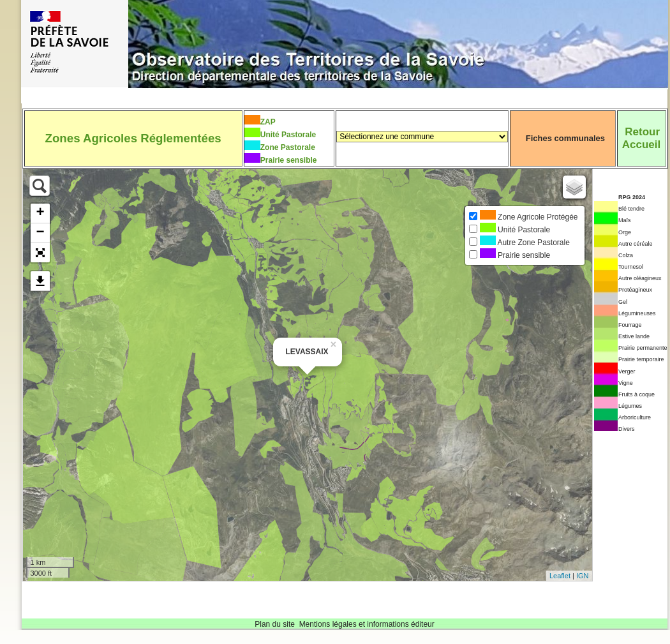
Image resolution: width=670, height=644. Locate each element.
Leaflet (560, 576)
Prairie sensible (289, 160)
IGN (583, 576)
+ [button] (40, 213)
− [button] (40, 233)
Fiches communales (565, 138)
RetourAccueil (641, 138)
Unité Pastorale (288, 135)
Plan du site (275, 624)
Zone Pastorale (288, 147)
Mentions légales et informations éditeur (367, 624)
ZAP (268, 122)
